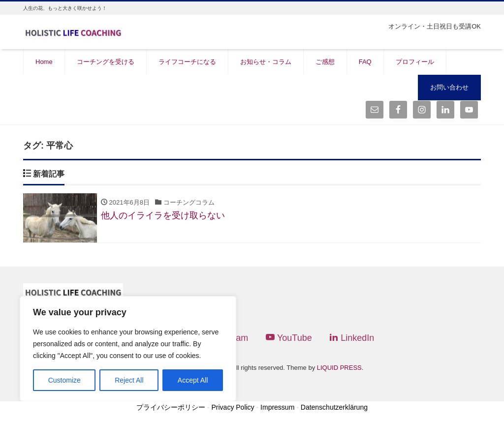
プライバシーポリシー (171, 407)
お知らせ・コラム (266, 62)
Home (44, 62)
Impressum (277, 407)
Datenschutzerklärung (334, 407)
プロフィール (415, 62)
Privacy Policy (233, 407)
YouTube (289, 338)
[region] (128, 349)
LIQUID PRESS (339, 368)
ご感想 (325, 62)
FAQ (365, 62)
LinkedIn (352, 338)
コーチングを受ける (106, 62)
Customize (64, 380)
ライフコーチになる (187, 62)
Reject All (129, 380)
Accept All (193, 380)
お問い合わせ (449, 87)
